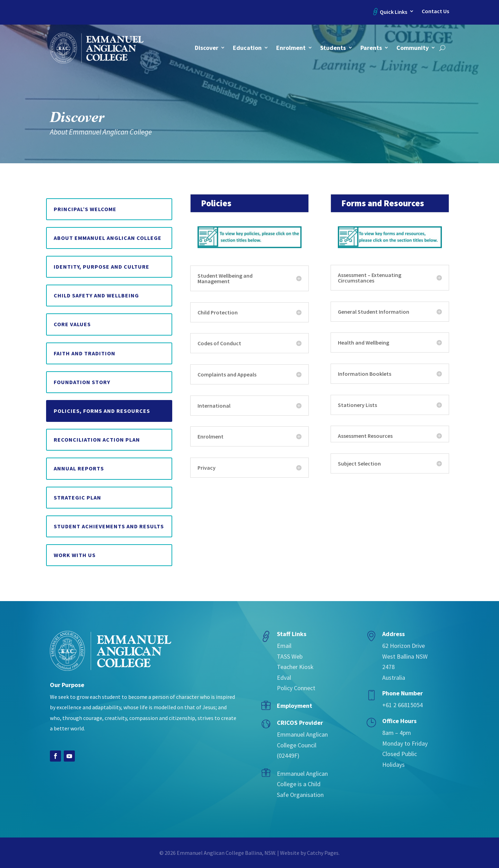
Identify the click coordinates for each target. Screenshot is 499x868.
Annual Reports (79, 468)
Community (413, 48)
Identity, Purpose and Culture (102, 267)
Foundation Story (82, 382)
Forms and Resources (383, 203)
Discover (207, 48)
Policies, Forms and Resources (102, 411)
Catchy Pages (323, 853)
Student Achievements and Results (109, 526)
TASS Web (290, 656)
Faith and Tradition (85, 353)
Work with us (75, 555)
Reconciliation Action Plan (97, 440)
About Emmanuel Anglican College (108, 238)
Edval (284, 678)
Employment (295, 706)
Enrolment (291, 48)
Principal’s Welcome (85, 209)
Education (247, 48)
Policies (216, 203)
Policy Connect (296, 688)
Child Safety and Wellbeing (96, 295)
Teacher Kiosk (295, 667)
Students (333, 48)
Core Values (72, 324)
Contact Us (435, 11)
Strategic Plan (77, 497)
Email (284, 646)
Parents (371, 48)
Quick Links (393, 12)
